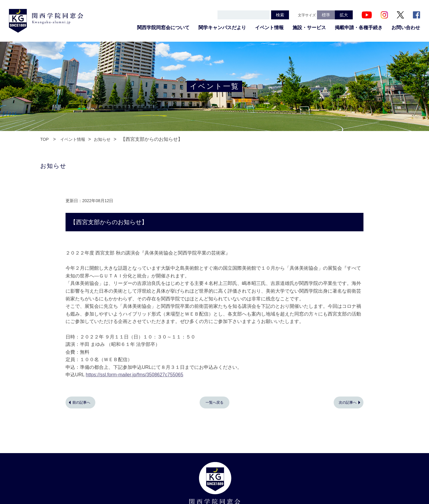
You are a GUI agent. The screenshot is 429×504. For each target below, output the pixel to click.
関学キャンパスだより (222, 28)
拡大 (344, 15)
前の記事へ (81, 402)
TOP (45, 139)
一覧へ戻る (214, 402)
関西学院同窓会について (163, 28)
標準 (326, 15)
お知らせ (102, 139)
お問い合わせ (406, 28)
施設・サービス (309, 28)
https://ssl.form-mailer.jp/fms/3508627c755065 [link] (135, 375)
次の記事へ (348, 402)
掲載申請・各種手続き (359, 28)
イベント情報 (269, 28)
